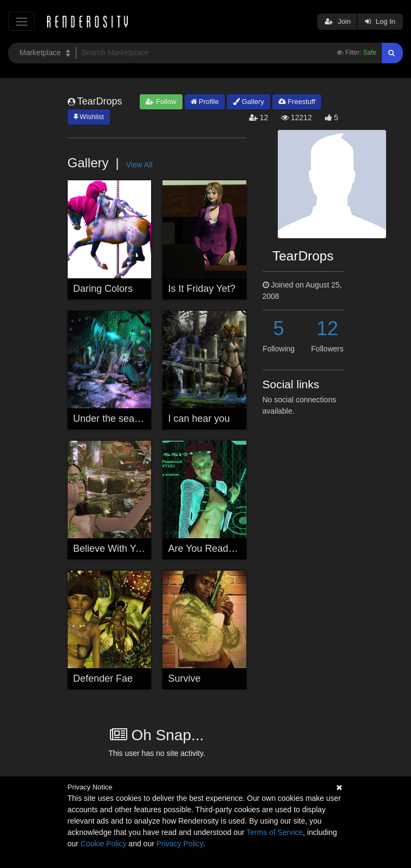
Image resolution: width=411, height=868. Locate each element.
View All (139, 165)
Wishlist (89, 117)
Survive (185, 678)
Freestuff (297, 102)
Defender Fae (103, 678)
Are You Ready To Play (218, 549)
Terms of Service (275, 832)
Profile (205, 102)
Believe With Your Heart (125, 549)
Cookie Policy (104, 844)
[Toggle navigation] (21, 21)
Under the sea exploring (125, 419)
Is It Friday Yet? (202, 289)
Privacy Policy (180, 844)
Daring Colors (103, 289)
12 (327, 328)
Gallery (249, 102)
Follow (161, 102)
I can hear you (199, 419)
